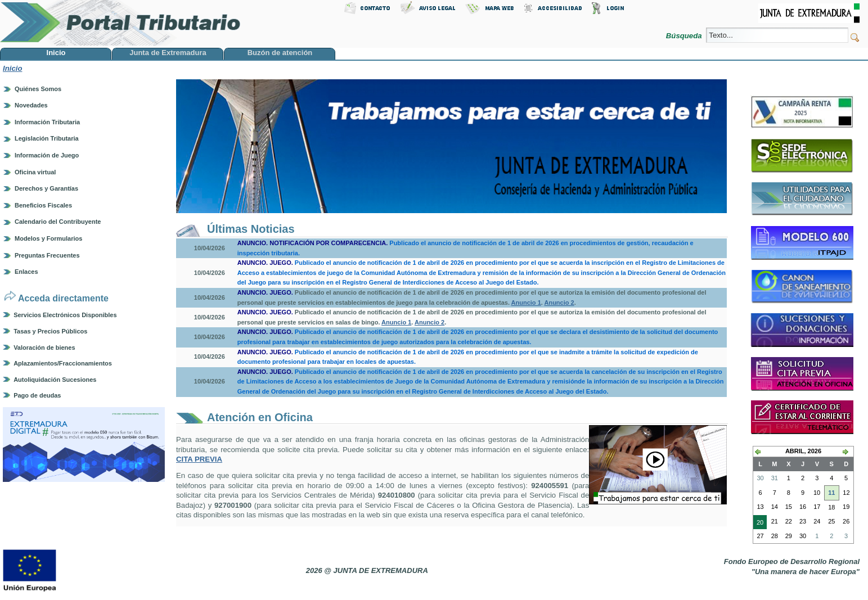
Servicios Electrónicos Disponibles (65, 315)
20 (758, 524)
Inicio (12, 68)
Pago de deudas (37, 395)
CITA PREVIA (199, 459)
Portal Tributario (120, 23)
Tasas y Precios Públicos (50, 331)
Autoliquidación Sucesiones (55, 380)
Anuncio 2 (559, 303)
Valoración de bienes (44, 348)
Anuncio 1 (526, 303)
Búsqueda (685, 36)
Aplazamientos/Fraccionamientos (63, 363)
